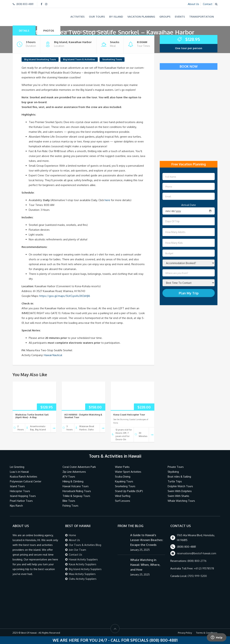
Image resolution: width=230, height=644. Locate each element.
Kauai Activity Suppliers (83, 564)
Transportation (202, 17)
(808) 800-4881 (25, 4)
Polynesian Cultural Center (26, 481)
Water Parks (122, 467)
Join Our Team (78, 550)
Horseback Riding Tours (77, 491)
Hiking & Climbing (73, 481)
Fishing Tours (70, 505)
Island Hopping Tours (23, 496)
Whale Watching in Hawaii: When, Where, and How (145, 565)
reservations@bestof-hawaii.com (197, 553)
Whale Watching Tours (182, 501)
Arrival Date (189, 205)
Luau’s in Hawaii (19, 472)
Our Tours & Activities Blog (85, 545)
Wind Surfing (123, 496)
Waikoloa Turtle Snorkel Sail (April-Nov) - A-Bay (32, 416)
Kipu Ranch (16, 505)
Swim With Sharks (179, 496)
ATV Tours (69, 476)
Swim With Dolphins (180, 491)
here (107, 200)
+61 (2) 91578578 (204, 568)
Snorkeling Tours (112, 59)
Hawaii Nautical (53, 355)
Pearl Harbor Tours (21, 501)
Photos (49, 30)
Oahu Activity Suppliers (83, 579)
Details (24, 30)
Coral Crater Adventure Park (80, 467)
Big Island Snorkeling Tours (40, 59)
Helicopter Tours (20, 491)
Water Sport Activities (129, 472)
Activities (78, 17)
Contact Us (75, 554)
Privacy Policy (185, 633)
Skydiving (173, 472)
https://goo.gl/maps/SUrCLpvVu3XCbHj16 (65, 296)
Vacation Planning (141, 17)
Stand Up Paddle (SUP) (129, 491)
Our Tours (97, 17)
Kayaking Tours (124, 481)
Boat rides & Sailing (180, 476)
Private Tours (176, 467)
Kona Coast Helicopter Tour (129, 414)
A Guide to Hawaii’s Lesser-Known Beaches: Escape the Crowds (147, 540)
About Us (193, 4)
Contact (208, 4)
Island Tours (17, 486)
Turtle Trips (175, 481)
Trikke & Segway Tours (77, 496)
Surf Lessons (123, 501)
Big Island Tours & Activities (79, 59)
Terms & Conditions (207, 633)
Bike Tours (69, 501)
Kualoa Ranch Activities (24, 476)
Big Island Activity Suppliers (86, 569)
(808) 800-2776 (197, 561)
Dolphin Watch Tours (180, 486)
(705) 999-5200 (197, 576)
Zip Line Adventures (75, 472)
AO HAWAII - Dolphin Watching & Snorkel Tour (83, 416)
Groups (165, 17)
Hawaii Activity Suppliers (84, 559)
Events (180, 17)
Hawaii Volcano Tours (76, 486)
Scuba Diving (123, 476)
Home (73, 535)
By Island (116, 17)
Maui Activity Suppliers (83, 574)
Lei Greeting (17, 467)
